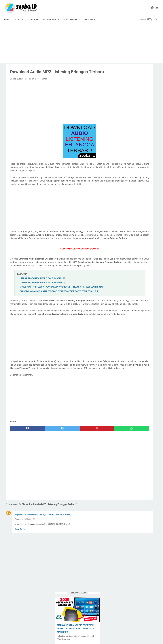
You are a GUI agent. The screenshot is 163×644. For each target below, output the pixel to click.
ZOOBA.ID (81, 640)
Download (144, 220)
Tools (133, 260)
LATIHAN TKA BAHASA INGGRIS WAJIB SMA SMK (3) (42, 306)
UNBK (130, 266)
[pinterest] (68, 475)
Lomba (147, 230)
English (131, 225)
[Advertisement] (81, 43)
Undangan (140, 266)
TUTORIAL (36, 19)
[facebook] (148, 7)
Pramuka (135, 245)
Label (131, 230)
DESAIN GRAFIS (52, 19)
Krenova (122, 230)
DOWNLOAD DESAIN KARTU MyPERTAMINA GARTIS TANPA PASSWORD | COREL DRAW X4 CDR (136, 123)
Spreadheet (123, 260)
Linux (138, 230)
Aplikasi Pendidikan (136, 209)
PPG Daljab (123, 245)
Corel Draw (123, 220)
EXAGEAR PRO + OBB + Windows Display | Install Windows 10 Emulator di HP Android (137, 183)
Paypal (128, 235)
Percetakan (150, 235)
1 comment (43, 89)
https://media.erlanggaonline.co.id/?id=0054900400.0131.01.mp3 (43, 562)
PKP (120, 240)
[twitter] (45, 475)
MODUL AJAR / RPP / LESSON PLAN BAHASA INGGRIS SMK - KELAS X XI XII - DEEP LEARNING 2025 (137, 163)
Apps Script (123, 214)
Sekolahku (146, 245)
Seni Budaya (123, 250)
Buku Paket (146, 214)
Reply (17, 576)
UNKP (150, 266)
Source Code (146, 255)
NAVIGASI (90, 19)
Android (121, 209)
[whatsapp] (92, 475)
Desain (133, 220)
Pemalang (138, 235)
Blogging (135, 214)
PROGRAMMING (72, 19)
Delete (22, 576)
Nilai (120, 235)
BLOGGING (21, 19)
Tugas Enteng (144, 260)
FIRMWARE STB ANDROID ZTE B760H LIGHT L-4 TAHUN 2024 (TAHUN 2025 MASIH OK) (134, 103)
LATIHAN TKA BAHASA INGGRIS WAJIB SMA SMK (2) (42, 310)
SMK (141, 250)
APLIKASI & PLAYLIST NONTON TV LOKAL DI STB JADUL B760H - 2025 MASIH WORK (136, 143)
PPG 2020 (141, 240)
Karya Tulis (142, 225)
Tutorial (121, 266)
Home (9, 19)
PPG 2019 (129, 240)
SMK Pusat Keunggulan (128, 255)
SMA (134, 250)
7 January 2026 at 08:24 (25, 566)
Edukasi (121, 225)
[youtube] (154, 7)
